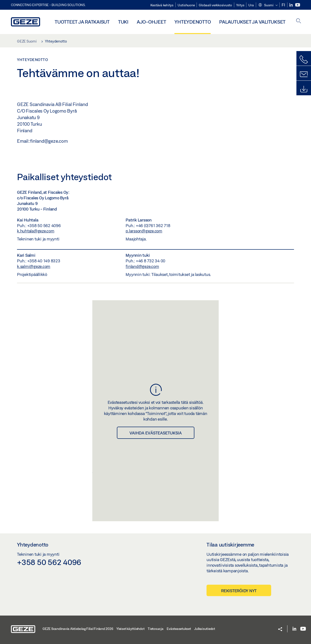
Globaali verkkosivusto (215, 5)
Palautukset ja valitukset (252, 22)
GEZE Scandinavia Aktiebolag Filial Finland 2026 (78, 629)
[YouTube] (298, 5)
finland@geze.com (142, 266)
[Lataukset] (304, 89)
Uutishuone (186, 5)
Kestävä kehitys (162, 5)
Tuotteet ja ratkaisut (82, 22)
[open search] (299, 21)
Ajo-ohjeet (151, 22)
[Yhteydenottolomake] (304, 74)
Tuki (123, 22)
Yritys (240, 5)
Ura (251, 5)
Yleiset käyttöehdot (130, 629)
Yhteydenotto (193, 22)
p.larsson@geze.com (144, 231)
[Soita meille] (304, 60)
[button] (268, 5)
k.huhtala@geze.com (36, 231)
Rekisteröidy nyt (239, 591)
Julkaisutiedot (205, 629)
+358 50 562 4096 (49, 562)
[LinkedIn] (291, 5)
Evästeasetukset (179, 629)
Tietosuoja (156, 629)
